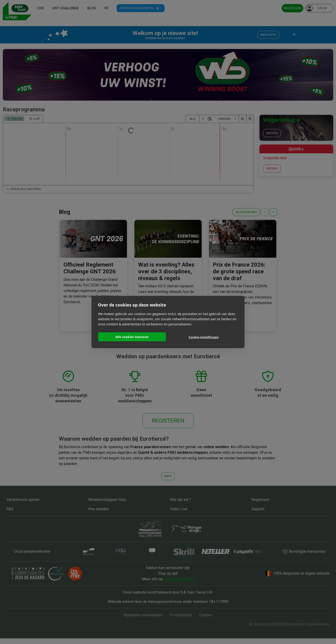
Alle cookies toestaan (132, 337)
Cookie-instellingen (204, 337)
